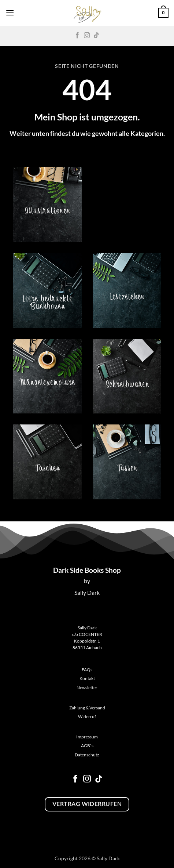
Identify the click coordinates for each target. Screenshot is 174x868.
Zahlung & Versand (87, 708)
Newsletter (87, 688)
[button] (10, 13)
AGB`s (87, 746)
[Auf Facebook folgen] (77, 36)
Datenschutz (87, 755)
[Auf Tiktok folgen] (96, 36)
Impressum (87, 737)
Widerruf (87, 717)
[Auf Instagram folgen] (87, 36)
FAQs (87, 670)
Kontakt (87, 678)
